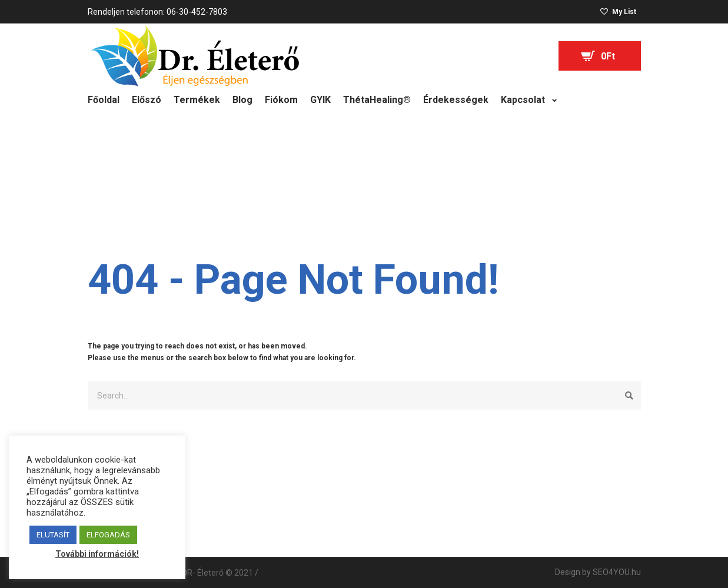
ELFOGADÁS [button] (108, 535)
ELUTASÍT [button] (53, 535)
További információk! (97, 554)
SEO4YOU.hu (617, 572)
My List (624, 12)
